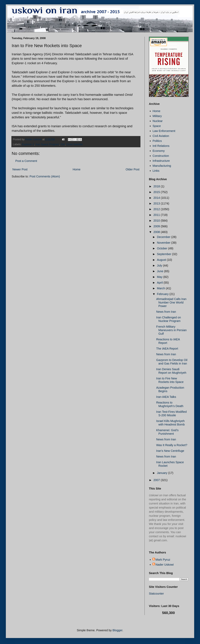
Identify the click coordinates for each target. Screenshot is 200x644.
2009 (157, 226)
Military (157, 116)
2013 (157, 203)
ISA (63, 144)
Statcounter (156, 594)
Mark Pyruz (163, 560)
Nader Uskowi (165, 565)
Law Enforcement (164, 131)
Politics (157, 141)
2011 (157, 215)
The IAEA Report (167, 349)
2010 (157, 221)
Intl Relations (161, 146)
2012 (157, 209)
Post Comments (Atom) (45, 176)
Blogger (118, 630)
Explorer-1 (28, 144)
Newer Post (20, 169)
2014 (157, 198)
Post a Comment (26, 161)
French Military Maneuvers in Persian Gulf (171, 330)
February (163, 294)
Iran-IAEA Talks (166, 397)
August (162, 260)
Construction (161, 156)
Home (77, 169)
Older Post (133, 169)
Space (157, 126)
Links (156, 171)
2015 (157, 192)
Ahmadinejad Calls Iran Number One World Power (171, 302)
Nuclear (158, 121)
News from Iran (166, 312)
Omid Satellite (74, 144)
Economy (159, 151)
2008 (157, 232)
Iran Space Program (47, 144)
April (160, 283)
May (160, 277)
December (164, 237)
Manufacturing (162, 166)
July (160, 265)
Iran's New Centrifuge (170, 451)
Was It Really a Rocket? (172, 445)
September (164, 254)
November (164, 243)
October (163, 248)
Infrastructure (161, 161)
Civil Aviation (161, 136)
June (161, 271)
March (161, 288)
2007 (157, 480)
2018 (157, 186)
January (163, 473)
